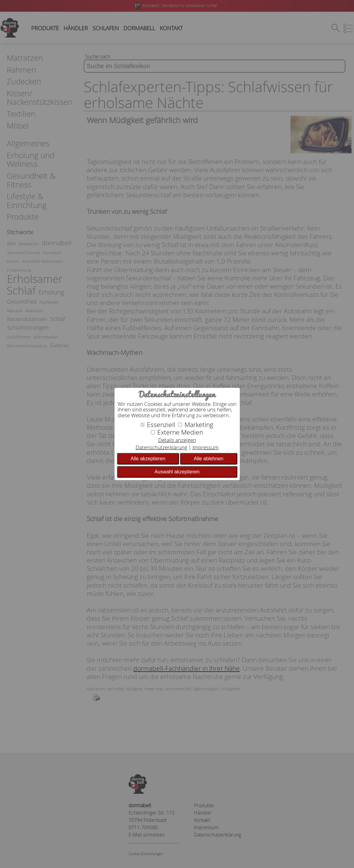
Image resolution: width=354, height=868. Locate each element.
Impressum (206, 447)
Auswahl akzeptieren (177, 472)
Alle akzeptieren (148, 459)
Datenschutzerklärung (161, 447)
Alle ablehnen (208, 459)
